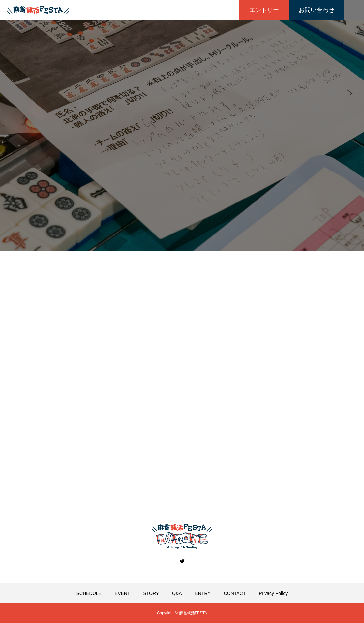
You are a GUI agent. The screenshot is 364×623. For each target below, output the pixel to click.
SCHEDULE (89, 593)
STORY (151, 593)
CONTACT (235, 593)
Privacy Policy (273, 593)
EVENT (122, 593)
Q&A (177, 593)
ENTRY (203, 593)
